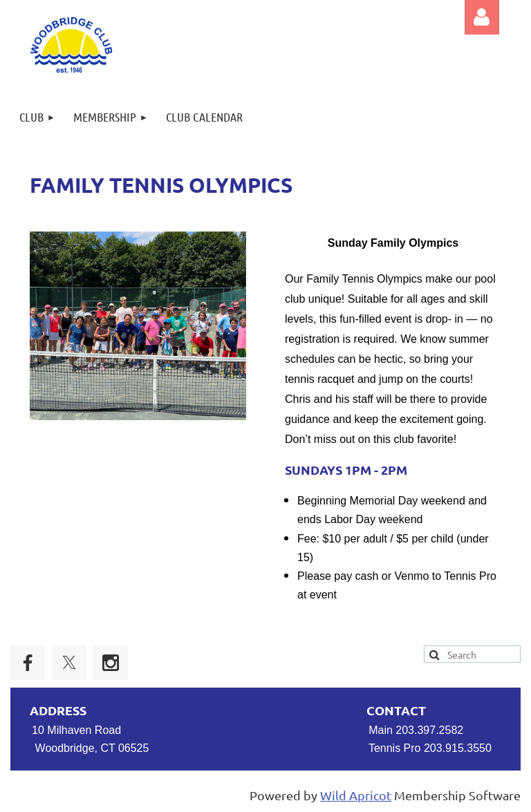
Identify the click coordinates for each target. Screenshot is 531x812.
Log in (482, 17)
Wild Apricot (356, 795)
